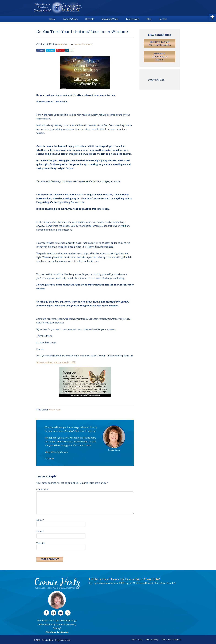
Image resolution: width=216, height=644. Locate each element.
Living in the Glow (156, 80)
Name (40, 520)
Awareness (55, 410)
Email (40, 531)
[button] (212, 17)
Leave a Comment (83, 44)
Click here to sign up (85, 431)
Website (41, 543)
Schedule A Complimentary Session (160, 56)
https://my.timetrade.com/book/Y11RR (56, 362)
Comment (42, 489)
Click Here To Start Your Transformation (160, 43)
